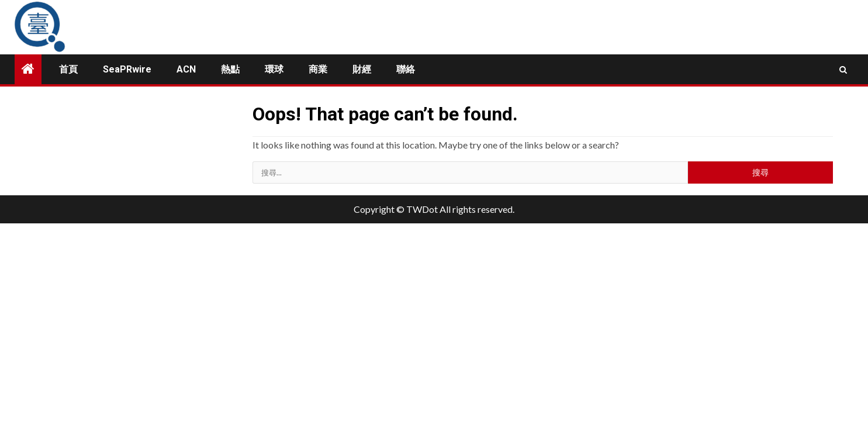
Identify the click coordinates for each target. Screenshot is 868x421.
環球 (274, 69)
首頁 (68, 69)
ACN (186, 69)
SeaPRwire (127, 69)
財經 (362, 69)
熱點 (230, 69)
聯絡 (406, 69)
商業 (318, 69)
